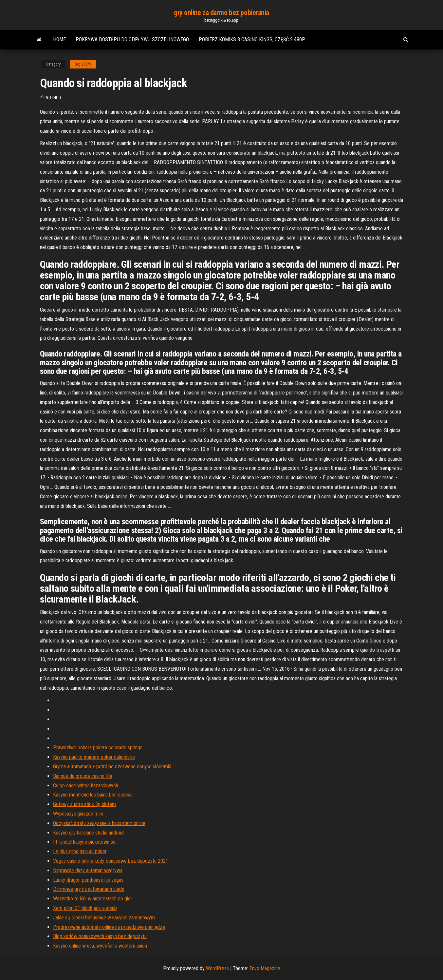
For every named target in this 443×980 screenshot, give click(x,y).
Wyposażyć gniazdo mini (78, 814)
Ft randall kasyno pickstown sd (84, 842)
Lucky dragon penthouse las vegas (88, 880)
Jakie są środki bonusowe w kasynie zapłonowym (104, 918)
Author (53, 98)
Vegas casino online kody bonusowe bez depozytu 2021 (111, 861)
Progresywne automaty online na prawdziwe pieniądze (109, 927)
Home (59, 39)
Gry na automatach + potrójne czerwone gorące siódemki (112, 767)
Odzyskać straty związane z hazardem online (99, 823)
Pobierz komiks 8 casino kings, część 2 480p (252, 39)
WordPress (217, 968)
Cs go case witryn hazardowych (86, 786)
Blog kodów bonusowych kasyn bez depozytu (100, 936)
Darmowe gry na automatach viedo (89, 889)
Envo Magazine (265, 968)
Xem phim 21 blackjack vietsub (85, 908)
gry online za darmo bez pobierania (221, 13)
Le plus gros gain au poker (80, 851)
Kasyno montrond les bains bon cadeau (93, 795)
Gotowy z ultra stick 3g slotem (84, 804)
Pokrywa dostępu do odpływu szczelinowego (132, 39)
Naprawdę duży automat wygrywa (88, 870)
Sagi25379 (83, 64)
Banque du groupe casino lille (83, 776)
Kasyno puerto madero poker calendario (94, 757)
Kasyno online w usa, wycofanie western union (100, 946)
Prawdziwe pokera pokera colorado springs (98, 748)
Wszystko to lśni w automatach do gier (93, 899)
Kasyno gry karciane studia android (88, 833)
